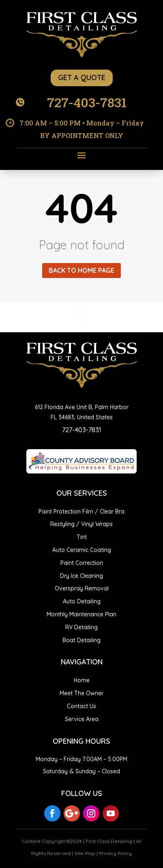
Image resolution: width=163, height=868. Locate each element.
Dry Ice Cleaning (81, 576)
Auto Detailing (82, 601)
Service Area (82, 719)
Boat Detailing (81, 640)
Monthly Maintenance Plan (81, 614)
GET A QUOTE (82, 77)
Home (82, 680)
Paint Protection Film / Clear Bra (81, 511)
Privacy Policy (115, 853)
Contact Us (81, 706)
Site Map (85, 853)
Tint (82, 537)
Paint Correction (82, 563)
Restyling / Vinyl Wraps (81, 524)
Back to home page (81, 270)
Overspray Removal (82, 588)
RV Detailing (81, 627)
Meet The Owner (81, 693)
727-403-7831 (87, 102)
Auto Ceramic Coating (82, 550)
